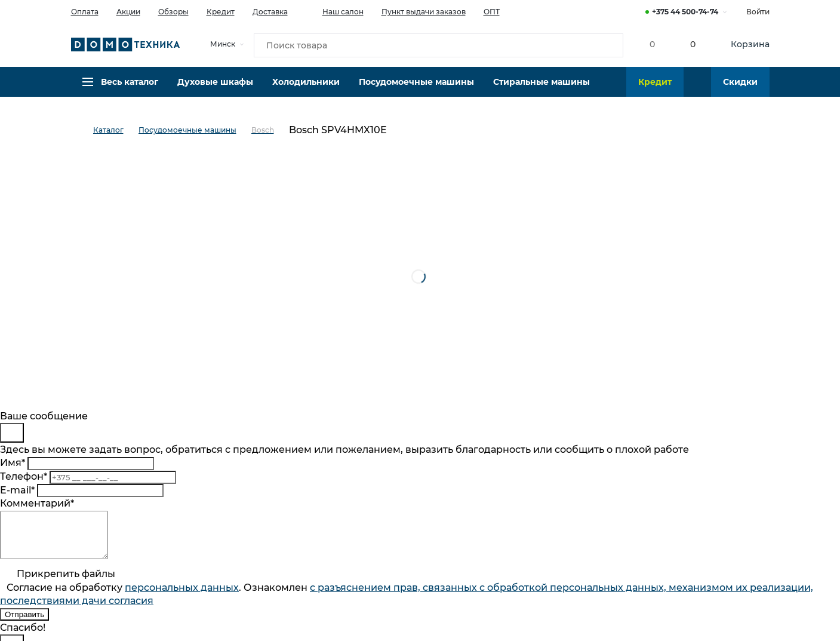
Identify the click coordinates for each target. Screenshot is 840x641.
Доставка (270, 12)
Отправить (24, 623)
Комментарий (37, 503)
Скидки (740, 87)
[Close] (12, 433)
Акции (128, 12)
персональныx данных (182, 596)
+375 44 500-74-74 (685, 12)
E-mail (17, 490)
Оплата (85, 12)
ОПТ (492, 12)
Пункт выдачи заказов (424, 12)
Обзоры (173, 12)
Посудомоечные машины (416, 87)
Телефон (24, 476)
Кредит (221, 12)
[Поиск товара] (439, 44)
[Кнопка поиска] (606, 44)
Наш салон (335, 11)
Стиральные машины (541, 87)
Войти (758, 12)
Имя (13, 463)
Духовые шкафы (215, 87)
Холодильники (306, 87)
